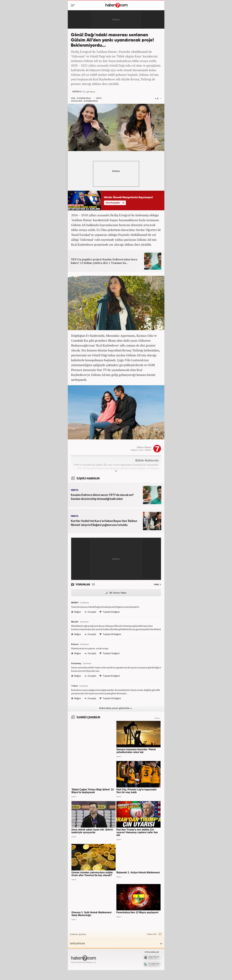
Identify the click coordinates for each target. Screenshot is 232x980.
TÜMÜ (157, 585)
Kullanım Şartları (78, 934)
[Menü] (74, 5)
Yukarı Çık (154, 934)
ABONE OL (77, 92)
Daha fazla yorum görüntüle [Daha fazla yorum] (116, 708)
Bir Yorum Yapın (116, 593)
